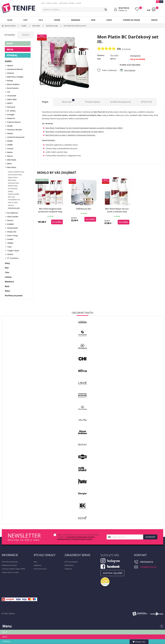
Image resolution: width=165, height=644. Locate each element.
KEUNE (10, 141)
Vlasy (10, 20)
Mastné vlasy (13, 186)
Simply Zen (12, 232)
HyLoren (11, 205)
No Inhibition (13, 213)
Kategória (10, 35)
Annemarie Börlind (15, 69)
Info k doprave (127, 70)
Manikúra (76, 20)
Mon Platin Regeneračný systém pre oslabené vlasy (50, 210)
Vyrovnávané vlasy (15, 175)
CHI (9, 92)
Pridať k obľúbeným (107, 70)
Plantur (10, 220)
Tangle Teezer (13, 251)
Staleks (10, 239)
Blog (35, 562)
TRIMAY (10, 243)
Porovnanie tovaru (40, 569)
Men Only (11, 197)
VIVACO (10, 254)
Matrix (10, 156)
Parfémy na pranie (131, 20)
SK (158, 2)
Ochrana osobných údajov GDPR (13, 569)
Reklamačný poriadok (9, 565)
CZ (161, 2)
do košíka (57, 222)
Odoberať (150, 537)
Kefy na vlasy (13, 202)
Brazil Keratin (13, 88)
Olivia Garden (13, 217)
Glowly (10, 126)
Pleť (25, 20)
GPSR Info (146, 102)
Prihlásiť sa (123, 10)
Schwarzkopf (13, 228)
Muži (93, 20)
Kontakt (79, 3)
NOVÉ (10, 43)
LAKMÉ (10, 145)
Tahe (9, 247)
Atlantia (11, 73)
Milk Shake (12, 160)
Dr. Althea (11, 111)
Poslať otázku (93, 102)
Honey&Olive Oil (14, 200)
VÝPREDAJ (12, 55)
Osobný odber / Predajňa (67, 3)
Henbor (10, 133)
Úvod (43, 3)
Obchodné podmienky (10, 562)
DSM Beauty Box (84, 209)
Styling (10, 191)
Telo (41, 20)
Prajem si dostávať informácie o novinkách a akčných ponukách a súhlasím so (78, 537)
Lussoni (10, 148)
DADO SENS (12, 99)
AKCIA (10, 49)
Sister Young (12, 235)
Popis (45, 102)
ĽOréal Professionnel (16, 137)
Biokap (10, 81)
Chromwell (12, 96)
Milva (9, 164)
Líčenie (57, 20)
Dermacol (11, 107)
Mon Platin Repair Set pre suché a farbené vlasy (117, 210)
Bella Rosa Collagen (15, 77)
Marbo (10, 152)
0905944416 (147, 562)
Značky (154, 20)
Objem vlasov (13, 177)
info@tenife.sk (148, 567)
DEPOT (10, 103)
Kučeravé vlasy (14, 183)
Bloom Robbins (13, 84)
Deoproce (11, 118)
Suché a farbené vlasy (16, 172)
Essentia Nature (14, 122)
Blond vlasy (12, 180)
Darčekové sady (14, 208)
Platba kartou (69, 565)
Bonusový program (71, 562)
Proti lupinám (13, 188)
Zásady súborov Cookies (10, 572)
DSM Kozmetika (14, 194)
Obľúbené (68, 569)
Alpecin (10, 65)
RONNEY (11, 224)
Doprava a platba (52, 3)
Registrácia (38, 565)
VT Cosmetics (13, 258)
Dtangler (11, 115)
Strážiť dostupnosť (120, 102)
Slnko (109, 20)
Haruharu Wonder (15, 130)
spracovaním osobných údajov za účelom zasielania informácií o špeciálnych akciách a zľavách (76, 538)
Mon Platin (114, 55)
